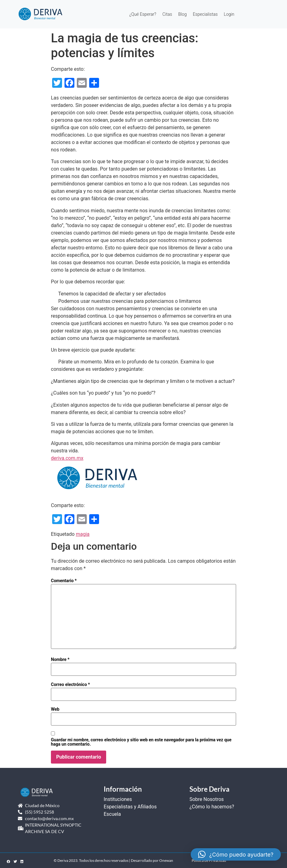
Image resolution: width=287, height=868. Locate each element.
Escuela (112, 814)
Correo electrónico (70, 684)
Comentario (64, 581)
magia (83, 534)
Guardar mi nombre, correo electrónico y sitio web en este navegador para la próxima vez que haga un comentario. (141, 742)
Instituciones (118, 799)
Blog (183, 14)
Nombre (60, 659)
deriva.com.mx (67, 458)
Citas (167, 14)
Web (55, 709)
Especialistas (205, 14)
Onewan (166, 860)
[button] (236, 854)
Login (229, 14)
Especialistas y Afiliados (130, 807)
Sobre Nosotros (207, 799)
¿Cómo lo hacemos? (212, 807)
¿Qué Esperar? (143, 14)
